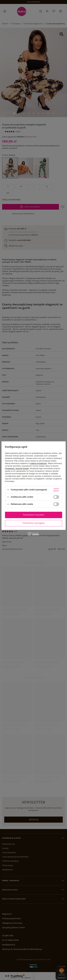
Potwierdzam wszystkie (34, 515)
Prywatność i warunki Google (17, 468)
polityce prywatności (39, 463)
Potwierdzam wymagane (33, 523)
